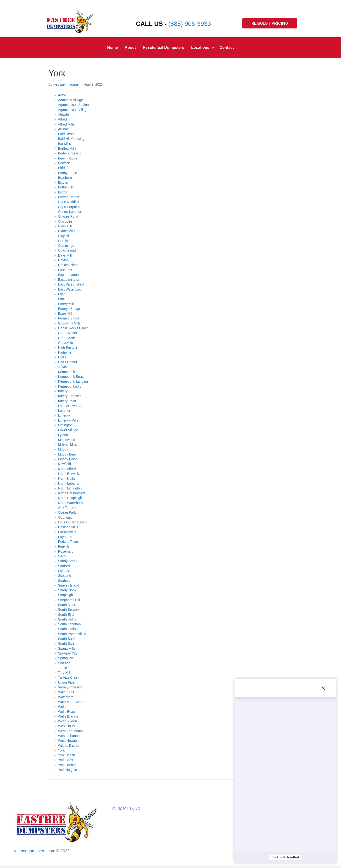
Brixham (64, 182)
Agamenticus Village (73, 110)
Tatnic (63, 668)
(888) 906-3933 (190, 24)
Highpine (65, 352)
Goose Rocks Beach (73, 328)
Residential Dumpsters (164, 47)
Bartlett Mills (67, 148)
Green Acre (67, 338)
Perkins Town (68, 542)
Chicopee (65, 221)
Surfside (64, 663)
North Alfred (67, 469)
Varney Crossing (70, 687)
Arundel (64, 129)
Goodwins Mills (69, 323)
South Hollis (67, 619)
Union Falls (67, 682)
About (130, 47)
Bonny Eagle (68, 173)
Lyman (63, 435)
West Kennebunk (71, 731)
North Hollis (67, 478)
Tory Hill (64, 673)
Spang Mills (67, 648)
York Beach (67, 755)
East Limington (69, 280)
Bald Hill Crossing (71, 139)
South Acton (67, 605)
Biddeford (65, 168)
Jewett (63, 367)
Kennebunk (67, 372)
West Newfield (69, 741)
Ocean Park (67, 512)
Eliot (61, 294)
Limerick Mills (68, 420)
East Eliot (65, 270)
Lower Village (68, 430)
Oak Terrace (67, 508)
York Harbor (67, 765)
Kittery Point (67, 401)
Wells (62, 707)
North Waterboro (70, 503)
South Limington (70, 629)
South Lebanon (70, 624)
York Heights (68, 770)
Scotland (65, 576)
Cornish (64, 241)
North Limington (70, 488)
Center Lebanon (70, 212)
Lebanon (65, 411)
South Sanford (69, 639)
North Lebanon (69, 483)
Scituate (64, 571)
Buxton (63, 192)
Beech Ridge (68, 158)
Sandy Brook (68, 561)
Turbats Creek (69, 677)
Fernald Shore (69, 318)
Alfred (63, 119)
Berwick (64, 163)
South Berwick (69, 610)
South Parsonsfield (72, 634)
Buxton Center (69, 197)
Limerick (64, 415)
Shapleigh (66, 595)
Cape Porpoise (69, 207)
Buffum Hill (66, 187)
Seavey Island (69, 585)
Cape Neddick (69, 202)
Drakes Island (68, 265)
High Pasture (68, 347)
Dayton (63, 260)
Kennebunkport (70, 386)
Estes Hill (65, 313)
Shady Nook (67, 590)
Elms (62, 299)
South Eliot (66, 615)
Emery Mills (67, 304)
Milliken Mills (68, 445)
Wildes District (69, 746)
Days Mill (65, 255)
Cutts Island (67, 250)
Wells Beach (67, 712)
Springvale (66, 658)
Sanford (64, 566)
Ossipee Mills (68, 527)
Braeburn (65, 178)
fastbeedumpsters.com (35, 851)
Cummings (66, 246)
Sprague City (68, 653)
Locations (200, 47)
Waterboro (66, 697)
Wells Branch (68, 716)
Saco (62, 556)
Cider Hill (65, 226)
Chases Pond (68, 216)
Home (112, 47)
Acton (62, 95)
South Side (66, 643)
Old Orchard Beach (73, 522)
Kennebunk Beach (72, 377)
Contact (227, 47)
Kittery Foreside (70, 396)
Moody (63, 449)
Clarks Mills (67, 231)
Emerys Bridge (69, 309)
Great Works (67, 333)
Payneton (65, 537)
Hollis (62, 357)
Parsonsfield (67, 532)
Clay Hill (64, 236)
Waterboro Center (71, 702)
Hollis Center (68, 362)
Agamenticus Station (73, 105)
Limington (65, 425)
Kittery (63, 391)
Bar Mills (65, 144)
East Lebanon (68, 275)
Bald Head (66, 134)
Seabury (64, 581)
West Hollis (67, 726)
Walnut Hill (66, 692)
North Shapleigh (70, 498)
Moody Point (67, 459)
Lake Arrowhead (70, 406)
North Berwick (69, 474)
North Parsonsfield (72, 493)
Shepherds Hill (69, 600)
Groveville (66, 343)
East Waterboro (70, 289)
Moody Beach (68, 454)
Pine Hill (64, 546)
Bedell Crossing (70, 153)
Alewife (64, 115)
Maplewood (67, 440)
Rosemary (66, 551)
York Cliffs (66, 760)
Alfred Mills (66, 124)
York (61, 750)
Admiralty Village (71, 100)
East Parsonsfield (71, 284)
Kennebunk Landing (73, 381)
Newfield (65, 464)
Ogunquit (65, 517)
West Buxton (68, 721)
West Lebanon (69, 736)
